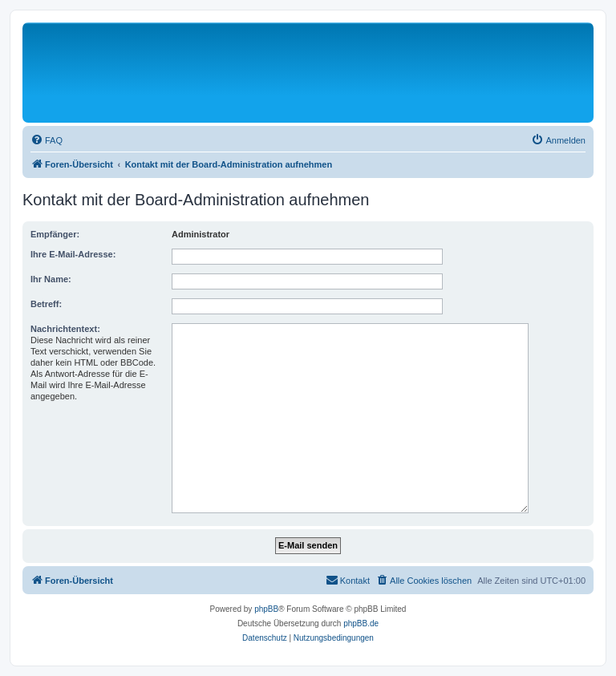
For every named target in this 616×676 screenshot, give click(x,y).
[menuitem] (47, 140)
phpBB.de (361, 623)
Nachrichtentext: (65, 329)
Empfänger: (55, 234)
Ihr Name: (51, 279)
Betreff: (46, 304)
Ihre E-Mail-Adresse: (73, 254)
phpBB (266, 609)
